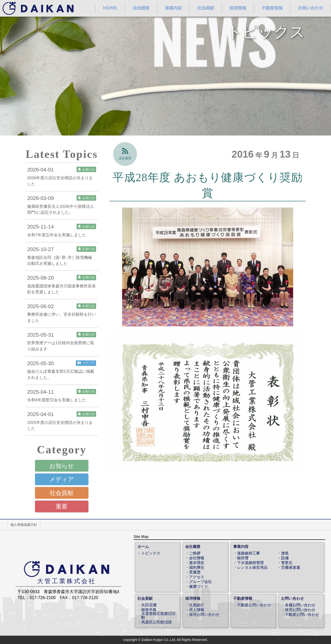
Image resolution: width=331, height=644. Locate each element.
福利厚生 (197, 568)
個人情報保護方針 (24, 525)
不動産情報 (272, 8)
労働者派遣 (291, 568)
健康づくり (199, 587)
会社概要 (141, 8)
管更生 (287, 563)
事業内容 (173, 8)
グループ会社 (200, 582)
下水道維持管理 (250, 563)
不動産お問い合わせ (254, 605)
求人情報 (197, 610)
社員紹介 (197, 605)
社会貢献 (205, 8)
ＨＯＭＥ (110, 8)
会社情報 (197, 558)
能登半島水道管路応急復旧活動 (158, 614)
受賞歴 (195, 572)
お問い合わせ (292, 599)
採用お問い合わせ (204, 615)
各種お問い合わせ (300, 605)
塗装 (285, 553)
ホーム (143, 547)
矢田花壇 (149, 605)
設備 (285, 558)
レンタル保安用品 (252, 568)
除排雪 (243, 558)
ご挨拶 (195, 553)
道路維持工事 (248, 553)
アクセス (197, 577)
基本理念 (197, 563)
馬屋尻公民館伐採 (156, 622)
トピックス (151, 553)
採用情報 (238, 8)
